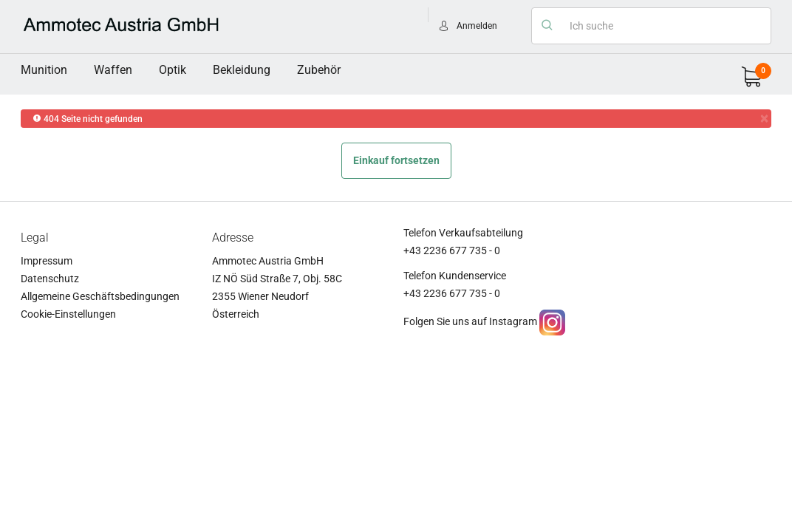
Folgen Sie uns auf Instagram (470, 321)
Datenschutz (50, 279)
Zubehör (319, 70)
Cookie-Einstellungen (68, 314)
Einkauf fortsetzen (396, 160)
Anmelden (477, 26)
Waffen (113, 70)
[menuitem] (44, 70)
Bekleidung (242, 70)
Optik (173, 70)
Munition (44, 70)
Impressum (47, 261)
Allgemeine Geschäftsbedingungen (100, 296)
